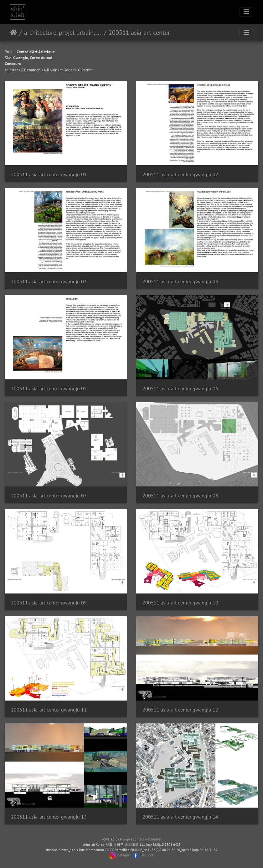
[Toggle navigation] (246, 12)
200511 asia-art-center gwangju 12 (180, 710)
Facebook (147, 855)
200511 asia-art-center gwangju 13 (49, 817)
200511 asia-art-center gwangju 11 (49, 710)
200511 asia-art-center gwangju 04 (180, 282)
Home (13, 33)
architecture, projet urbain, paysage (63, 33)
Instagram (124, 855)
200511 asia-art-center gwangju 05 (49, 389)
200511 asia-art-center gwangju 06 (180, 389)
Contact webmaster (147, 839)
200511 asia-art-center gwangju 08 (180, 496)
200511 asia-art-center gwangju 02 (180, 175)
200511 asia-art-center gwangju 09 (49, 603)
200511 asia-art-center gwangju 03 (49, 282)
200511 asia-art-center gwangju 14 (180, 817)
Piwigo (125, 839)
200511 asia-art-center (139, 33)
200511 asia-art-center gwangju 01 (49, 175)
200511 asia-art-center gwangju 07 (49, 496)
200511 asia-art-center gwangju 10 (180, 603)
